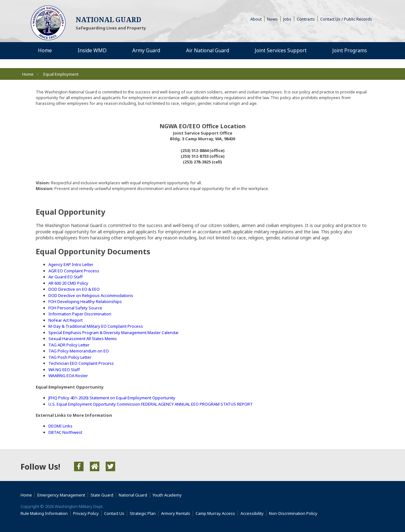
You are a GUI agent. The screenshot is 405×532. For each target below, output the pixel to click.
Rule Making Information (44, 513)
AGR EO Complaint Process (74, 271)
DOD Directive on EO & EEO (74, 289)
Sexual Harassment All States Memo (83, 339)
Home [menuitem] (45, 51)
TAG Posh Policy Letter (70, 357)
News (272, 19)
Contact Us (114, 513)
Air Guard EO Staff (65, 277)
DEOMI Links (60, 426)
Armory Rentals (176, 513)
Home (28, 74)
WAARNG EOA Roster (68, 376)
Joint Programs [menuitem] (349, 51)
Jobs (287, 19)
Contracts (306, 19)
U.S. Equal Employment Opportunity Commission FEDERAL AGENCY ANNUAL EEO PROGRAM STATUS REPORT (151, 404)
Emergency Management (61, 495)
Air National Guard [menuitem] (207, 51)
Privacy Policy (86, 513)
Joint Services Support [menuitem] (280, 51)
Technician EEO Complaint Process (81, 363)
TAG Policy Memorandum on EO (79, 351)
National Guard (133, 495)
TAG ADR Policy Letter (69, 345)
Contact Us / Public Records (346, 19)
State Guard (102, 495)
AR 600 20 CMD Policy (68, 283)
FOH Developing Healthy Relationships (85, 301)
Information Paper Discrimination (80, 314)
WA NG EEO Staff (64, 370)
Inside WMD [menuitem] (92, 51)
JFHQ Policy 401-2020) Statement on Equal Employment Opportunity (112, 398)
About (257, 19)
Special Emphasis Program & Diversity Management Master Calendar (114, 332)
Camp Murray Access (217, 513)
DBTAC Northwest (65, 432)
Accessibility (253, 513)
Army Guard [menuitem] (145, 51)
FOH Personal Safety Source (75, 308)
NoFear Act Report (65, 320)
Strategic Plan (143, 513)
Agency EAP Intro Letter (71, 264)
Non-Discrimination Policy (294, 513)
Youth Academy (167, 495)
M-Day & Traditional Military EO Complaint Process (96, 326)
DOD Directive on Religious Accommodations (91, 295)
